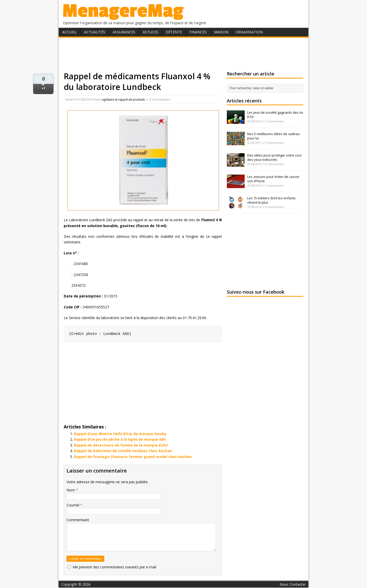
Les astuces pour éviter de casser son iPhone (273, 179)
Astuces (150, 32)
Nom (71, 490)
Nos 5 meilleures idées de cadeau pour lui (273, 136)
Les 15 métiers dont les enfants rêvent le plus (271, 200)
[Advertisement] (183, 54)
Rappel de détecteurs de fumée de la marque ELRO (121, 445)
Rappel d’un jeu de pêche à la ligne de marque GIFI (120, 439)
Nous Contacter (293, 584)
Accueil (69, 32)
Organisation (249, 32)
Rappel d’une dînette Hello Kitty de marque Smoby (120, 434)
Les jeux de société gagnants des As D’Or (275, 115)
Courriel (73, 505)
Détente (174, 32)
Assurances (124, 32)
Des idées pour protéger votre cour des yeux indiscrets (274, 157)
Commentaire (78, 520)
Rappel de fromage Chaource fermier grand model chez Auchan (133, 457)
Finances (198, 32)
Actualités (95, 32)
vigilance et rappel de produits (123, 99)
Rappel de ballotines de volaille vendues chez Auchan (123, 451)
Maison (221, 32)
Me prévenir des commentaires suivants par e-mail (114, 567)
